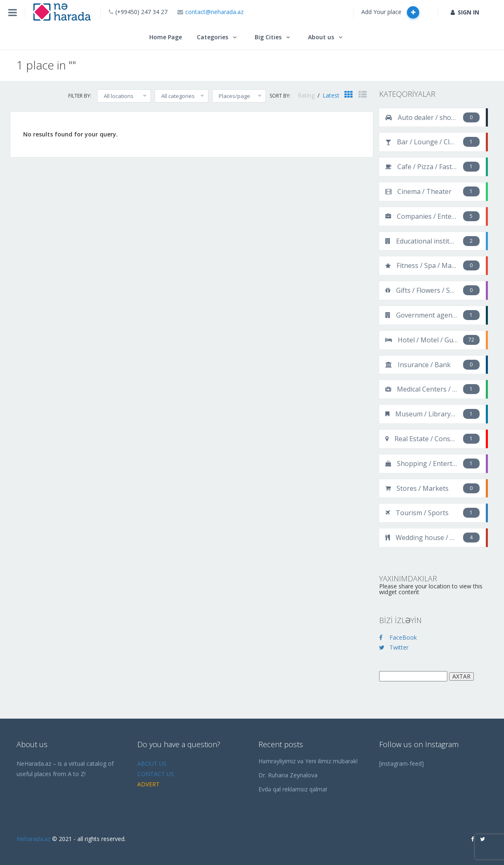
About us (321, 37)
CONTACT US (156, 774)
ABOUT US (152, 763)
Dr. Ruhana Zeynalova (288, 775)
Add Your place (390, 12)
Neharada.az (33, 839)
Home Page (166, 37)
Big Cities (268, 37)
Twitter (394, 647)
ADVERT (148, 784)
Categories (213, 37)
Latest (331, 95)
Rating (307, 95)
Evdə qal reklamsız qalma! (293, 789)
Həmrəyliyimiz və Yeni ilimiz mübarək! (308, 761)
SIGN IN (465, 12)
